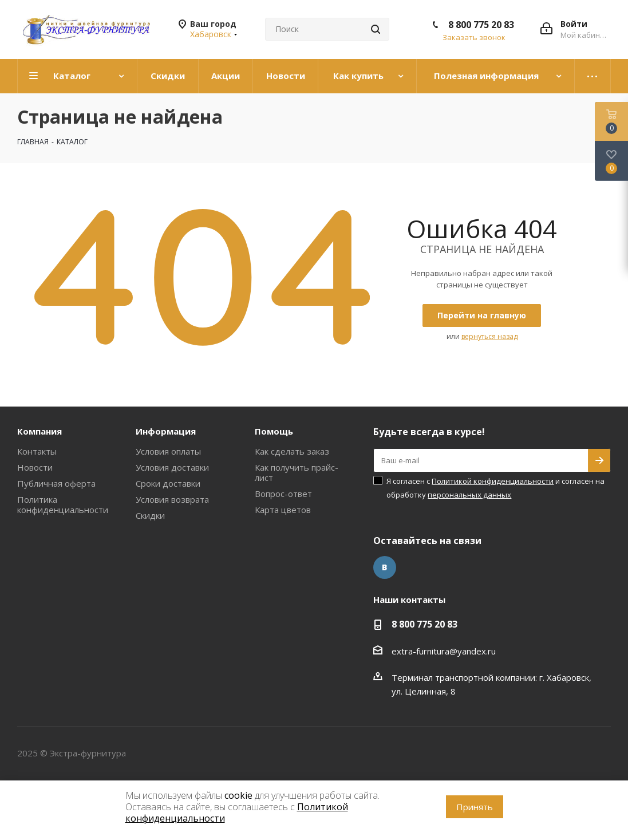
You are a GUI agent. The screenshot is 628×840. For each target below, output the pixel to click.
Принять (475, 807)
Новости (35, 467)
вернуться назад (489, 336)
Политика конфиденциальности (63, 504)
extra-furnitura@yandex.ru (444, 651)
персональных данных (469, 495)
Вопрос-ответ (283, 494)
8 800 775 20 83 (481, 25)
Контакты (37, 451)
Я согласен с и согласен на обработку (495, 488)
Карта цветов (283, 510)
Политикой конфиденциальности (493, 481)
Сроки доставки (168, 483)
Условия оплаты (168, 451)
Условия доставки (172, 467)
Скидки (150, 515)
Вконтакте (385, 567)
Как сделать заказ (292, 451)
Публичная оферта (56, 483)
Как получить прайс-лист (297, 472)
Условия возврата (172, 499)
